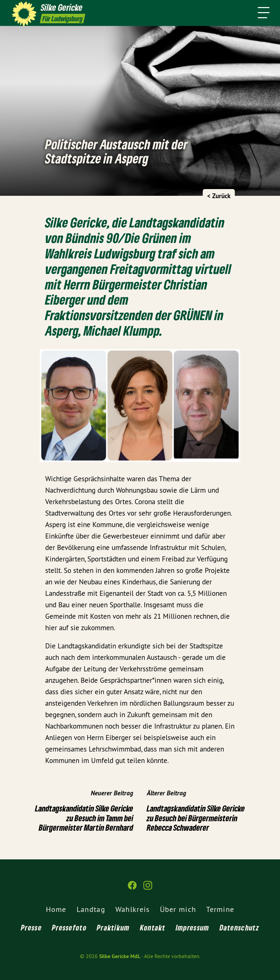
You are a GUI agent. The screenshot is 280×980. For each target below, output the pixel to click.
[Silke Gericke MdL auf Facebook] (132, 888)
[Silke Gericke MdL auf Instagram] (148, 888)
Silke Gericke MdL (120, 956)
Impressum (193, 927)
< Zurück (219, 196)
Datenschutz (239, 927)
